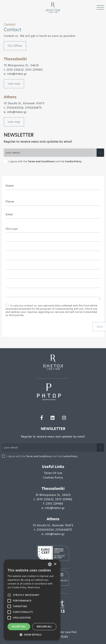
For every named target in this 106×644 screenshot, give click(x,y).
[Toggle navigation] (100, 8)
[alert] (32, 600)
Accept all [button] (19, 627)
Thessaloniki (53, 489)
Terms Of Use (53, 473)
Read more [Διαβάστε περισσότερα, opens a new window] (34, 587)
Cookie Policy (73, 161)
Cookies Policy (53, 478)
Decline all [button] (44, 627)
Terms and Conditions (41, 161)
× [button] (55, 564)
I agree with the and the (45, 161)
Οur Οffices (15, 46)
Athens (53, 519)
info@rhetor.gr (55, 508)
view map (14, 84)
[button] (32, 635)
